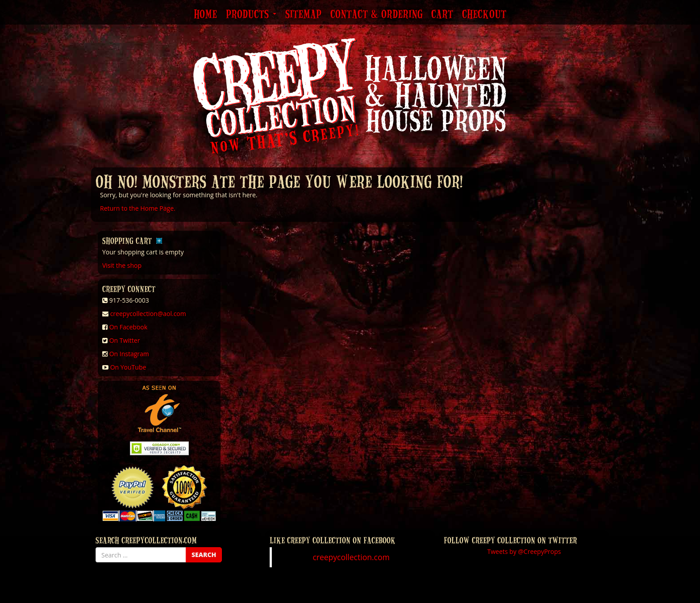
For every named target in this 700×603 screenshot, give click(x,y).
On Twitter (125, 340)
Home (205, 15)
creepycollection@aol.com (148, 314)
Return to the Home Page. (138, 208)
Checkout (484, 15)
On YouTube (128, 367)
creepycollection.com (351, 557)
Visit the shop (122, 265)
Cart (442, 15)
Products (251, 15)
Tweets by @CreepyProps (524, 551)
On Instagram (129, 354)
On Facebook (128, 327)
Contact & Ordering (376, 15)
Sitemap (303, 15)
